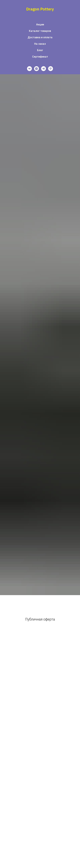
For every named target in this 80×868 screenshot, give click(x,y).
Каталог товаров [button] (40, 31)
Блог (40, 50)
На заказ (40, 44)
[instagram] (36, 69)
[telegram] (44, 69)
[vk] (29, 69)
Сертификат (40, 57)
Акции (40, 24)
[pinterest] (51, 69)
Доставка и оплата (40, 37)
